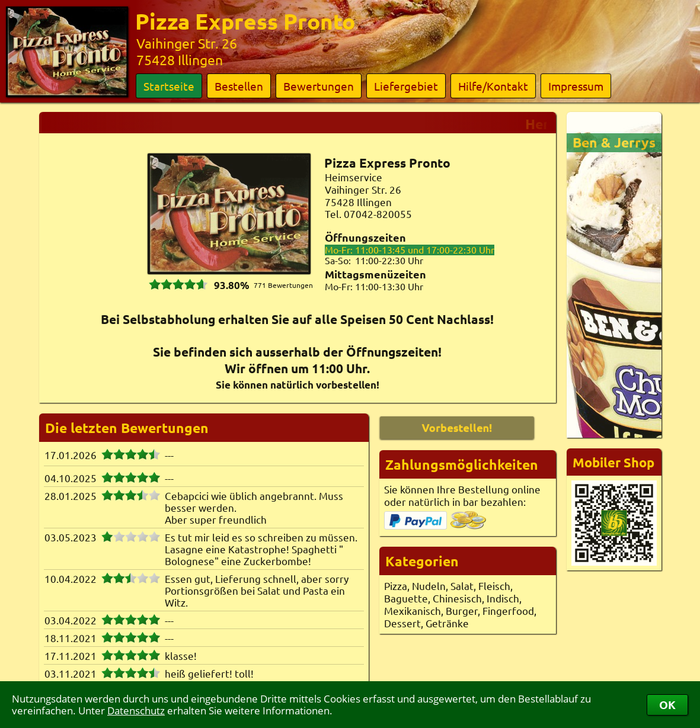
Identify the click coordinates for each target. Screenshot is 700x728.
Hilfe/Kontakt (493, 86)
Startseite (169, 86)
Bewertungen (319, 86)
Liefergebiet (406, 86)
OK (667, 705)
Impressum (576, 86)
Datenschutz (136, 711)
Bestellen (239, 86)
